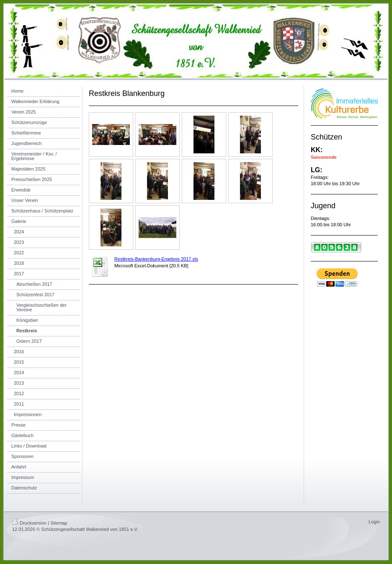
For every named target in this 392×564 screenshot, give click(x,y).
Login (374, 522)
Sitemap (59, 523)
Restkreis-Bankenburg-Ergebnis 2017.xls (156, 259)
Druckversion (29, 523)
